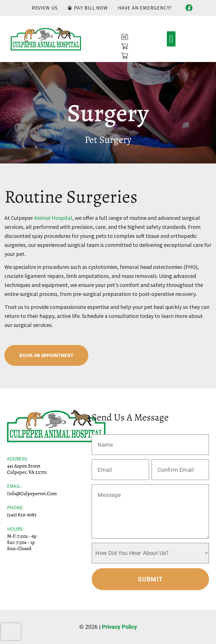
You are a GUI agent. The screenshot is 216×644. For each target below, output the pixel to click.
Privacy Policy (119, 627)
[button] (171, 39)
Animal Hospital (53, 218)
